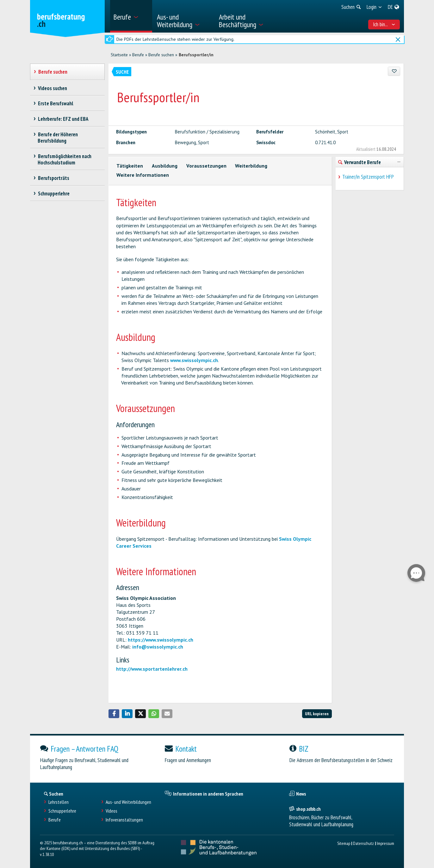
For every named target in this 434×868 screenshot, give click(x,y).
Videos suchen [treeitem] (52, 88)
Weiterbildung (251, 166)
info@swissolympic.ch (158, 647)
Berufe (138, 55)
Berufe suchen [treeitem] (53, 72)
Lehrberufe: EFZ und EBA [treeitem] (63, 119)
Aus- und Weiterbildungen (128, 802)
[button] (114, 714)
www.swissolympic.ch (194, 360)
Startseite (119, 55)
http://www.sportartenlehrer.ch (152, 669)
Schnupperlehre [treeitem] (54, 194)
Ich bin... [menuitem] (384, 24)
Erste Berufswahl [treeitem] (55, 103)
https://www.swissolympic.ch (161, 640)
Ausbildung (165, 166)
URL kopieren (317, 714)
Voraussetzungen (206, 166)
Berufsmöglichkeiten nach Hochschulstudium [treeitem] (65, 159)
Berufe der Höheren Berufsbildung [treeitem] (58, 138)
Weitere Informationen (143, 175)
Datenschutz (363, 843)
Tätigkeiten (130, 166)
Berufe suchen (161, 55)
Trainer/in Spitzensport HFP (368, 177)
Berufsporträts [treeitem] (53, 178)
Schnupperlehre (62, 811)
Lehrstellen (59, 802)
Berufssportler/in (196, 55)
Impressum (385, 843)
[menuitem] (131, 16)
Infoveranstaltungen (124, 820)
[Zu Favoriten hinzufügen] (394, 71)
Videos (112, 811)
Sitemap (344, 843)
